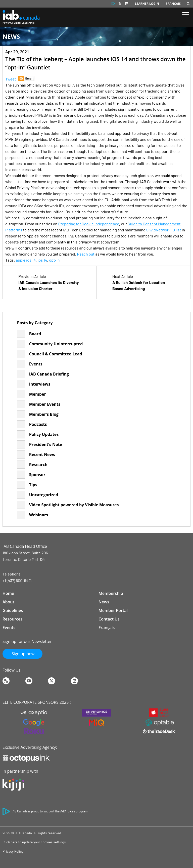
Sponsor (37, 475)
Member (38, 394)
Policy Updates (44, 434)
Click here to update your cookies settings (34, 842)
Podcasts (38, 424)
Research (38, 465)
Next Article (143, 283)
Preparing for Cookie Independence (89, 224)
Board (35, 334)
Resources (12, 619)
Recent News (42, 454)
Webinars (39, 515)
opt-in (54, 260)
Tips (33, 485)
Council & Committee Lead (56, 354)
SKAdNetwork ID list (164, 230)
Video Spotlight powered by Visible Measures (74, 505)
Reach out (86, 254)
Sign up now (22, 654)
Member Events (45, 404)
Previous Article (50, 283)
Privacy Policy (13, 851)
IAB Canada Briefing (49, 374)
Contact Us (109, 619)
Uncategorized (44, 495)
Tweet (11, 79)
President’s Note (46, 444)
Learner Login (147, 4)
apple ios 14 (26, 260)
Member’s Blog (44, 414)
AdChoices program (74, 811)
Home (8, 593)
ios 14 (42, 260)
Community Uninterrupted (56, 344)
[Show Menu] (186, 15)
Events (36, 364)
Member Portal (113, 610)
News (104, 602)
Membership (111, 593)
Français (173, 4)
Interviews (40, 384)
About (8, 602)
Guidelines (13, 610)
